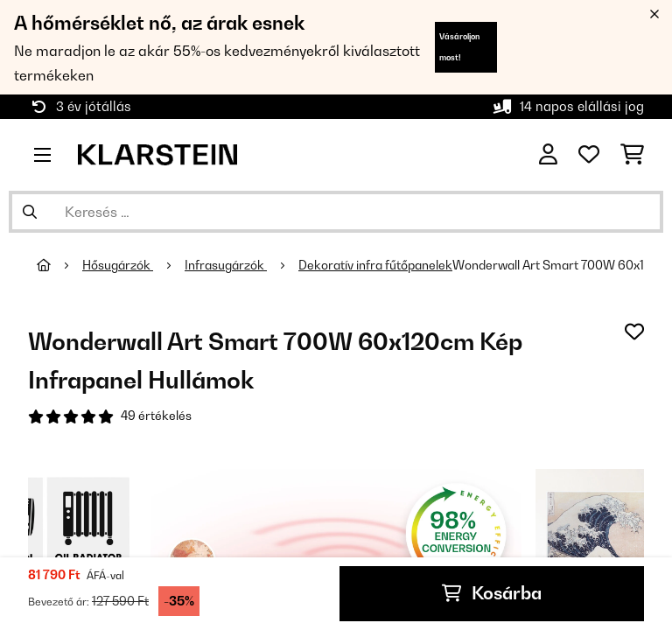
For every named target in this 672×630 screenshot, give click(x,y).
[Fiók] (548, 155)
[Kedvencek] (589, 155)
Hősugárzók (118, 265)
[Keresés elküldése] (30, 212)
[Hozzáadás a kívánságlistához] (634, 331)
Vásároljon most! (459, 47)
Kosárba (492, 594)
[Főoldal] (59, 265)
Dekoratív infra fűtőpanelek (375, 265)
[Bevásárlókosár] (632, 155)
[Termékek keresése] (336, 212)
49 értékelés (156, 416)
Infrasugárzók (226, 265)
